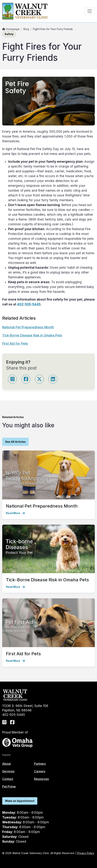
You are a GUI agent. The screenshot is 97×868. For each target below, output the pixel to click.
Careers (40, 771)
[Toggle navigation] (90, 11)
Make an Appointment (20, 801)
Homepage (11, 29)
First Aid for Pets (15, 344)
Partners (40, 764)
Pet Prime (9, 786)
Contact (8, 779)
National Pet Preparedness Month (28, 327)
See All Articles (15, 442)
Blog (26, 29)
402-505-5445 (29, 304)
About (6, 764)
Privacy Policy (86, 853)
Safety (9, 34)
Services (8, 771)
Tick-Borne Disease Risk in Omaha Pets (32, 335)
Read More (15, 513)
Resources (41, 779)
